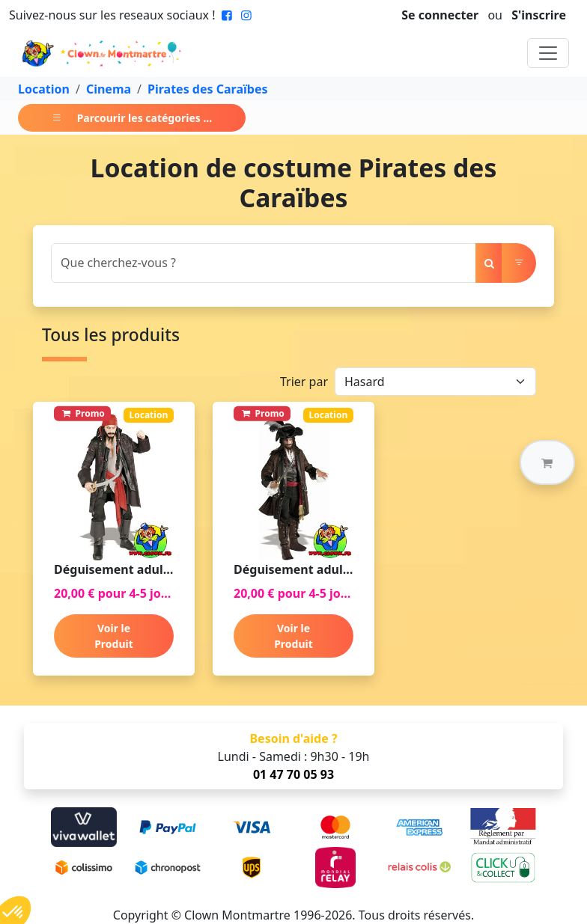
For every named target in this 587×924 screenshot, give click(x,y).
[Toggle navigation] (548, 53)
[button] (547, 462)
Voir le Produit (114, 636)
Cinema (109, 89)
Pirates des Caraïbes (207, 89)
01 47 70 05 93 (293, 774)
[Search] (264, 263)
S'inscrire (539, 15)
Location (44, 89)
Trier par (304, 382)
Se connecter (440, 15)
